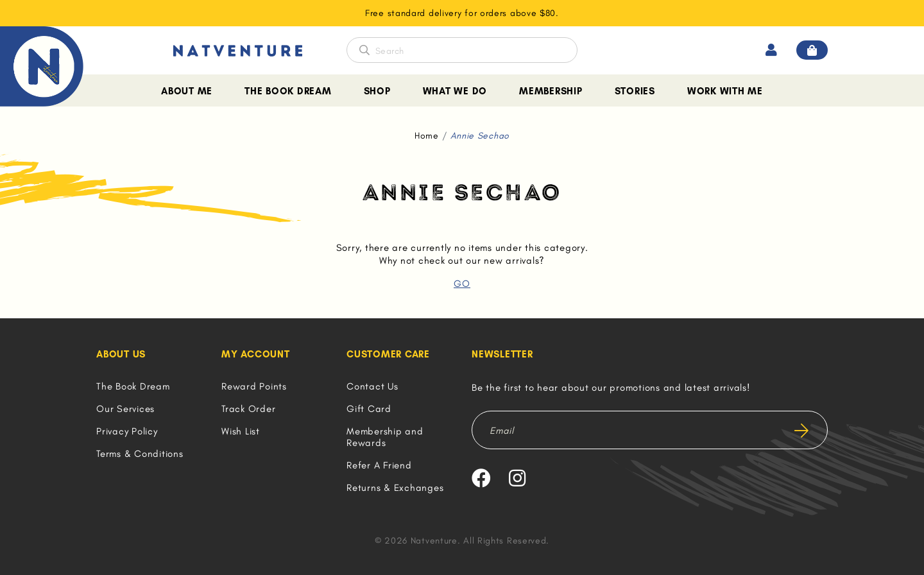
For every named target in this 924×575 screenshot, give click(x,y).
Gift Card (369, 409)
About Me (187, 91)
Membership (551, 91)
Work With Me (725, 91)
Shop (377, 91)
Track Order (248, 409)
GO (462, 284)
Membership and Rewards (385, 437)
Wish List (241, 431)
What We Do (455, 91)
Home (427, 136)
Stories (635, 91)
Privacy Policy (127, 431)
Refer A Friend (379, 465)
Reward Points (254, 386)
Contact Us (372, 386)
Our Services (125, 409)
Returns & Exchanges (395, 488)
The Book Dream (288, 91)
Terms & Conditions (140, 454)
